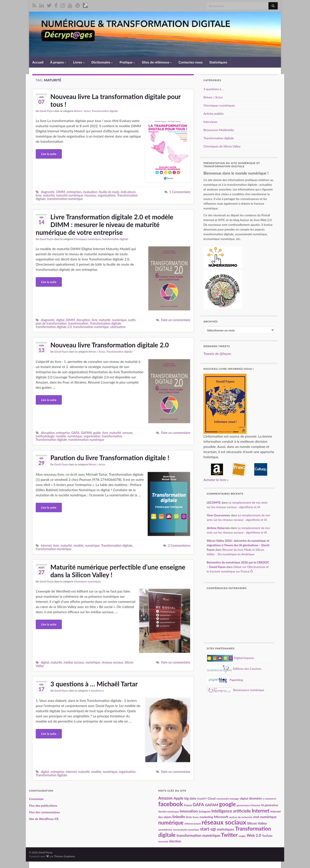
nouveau (90, 195)
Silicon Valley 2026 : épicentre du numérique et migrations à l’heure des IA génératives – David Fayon (238, 545)
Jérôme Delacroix (218, 528)
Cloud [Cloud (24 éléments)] (212, 798)
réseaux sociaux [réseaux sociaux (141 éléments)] (224, 822)
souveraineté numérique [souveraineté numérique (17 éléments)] (186, 830)
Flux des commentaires (44, 812)
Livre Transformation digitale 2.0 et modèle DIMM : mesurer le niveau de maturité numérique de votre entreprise (105, 224)
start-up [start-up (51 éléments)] (208, 829)
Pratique (127, 62)
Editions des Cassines (234, 669)
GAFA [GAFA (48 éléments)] (198, 805)
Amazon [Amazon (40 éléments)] (165, 798)
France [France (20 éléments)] (188, 805)
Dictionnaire (102, 62)
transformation (78, 323)
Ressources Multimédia (219, 130)
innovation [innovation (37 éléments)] (189, 811)
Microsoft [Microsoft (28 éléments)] (221, 817)
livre (39, 195)
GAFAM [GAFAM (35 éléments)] (212, 805)
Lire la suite (49, 154)
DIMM (61, 192)
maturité (49, 195)
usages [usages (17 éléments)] (242, 836)
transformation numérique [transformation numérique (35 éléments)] (198, 835)
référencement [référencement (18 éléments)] (192, 823)
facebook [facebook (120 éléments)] (171, 804)
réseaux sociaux (112, 662)
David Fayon (47, 111)
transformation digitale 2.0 (54, 327)
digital (60, 320)
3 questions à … (214, 89)
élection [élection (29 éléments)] (175, 841)
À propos (58, 62)
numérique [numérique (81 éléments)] (171, 822)
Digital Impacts (230, 658)
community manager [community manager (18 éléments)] (228, 798)
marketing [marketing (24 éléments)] (206, 817)
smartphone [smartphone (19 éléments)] (165, 830)
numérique (119, 320)
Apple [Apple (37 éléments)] (178, 798)
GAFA (75, 433)
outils (132, 320)
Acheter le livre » (216, 480)
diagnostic (48, 192)
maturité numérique (69, 195)
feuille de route (109, 192)
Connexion (36, 799)
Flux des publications (43, 805)
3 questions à (96, 691)
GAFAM (86, 433)
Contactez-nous (191, 62)
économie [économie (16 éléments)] (163, 841)
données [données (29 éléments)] (255, 798)
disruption (83, 320)
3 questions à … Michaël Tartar (94, 684)
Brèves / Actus (82, 111)
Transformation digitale (105, 111)
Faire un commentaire (176, 320)
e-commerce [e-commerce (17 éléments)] (269, 799)
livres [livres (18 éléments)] (196, 817)
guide (97, 433)
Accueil (38, 62)
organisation (92, 436)
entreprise (63, 433)
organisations (107, 195)
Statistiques (218, 62)
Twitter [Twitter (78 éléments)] (229, 835)
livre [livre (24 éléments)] (189, 817)
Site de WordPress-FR (44, 819)
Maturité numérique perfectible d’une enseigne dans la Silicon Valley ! (118, 571)
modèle (61, 436)
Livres (79, 62)
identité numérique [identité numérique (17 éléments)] (169, 812)
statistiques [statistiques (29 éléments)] (226, 829)
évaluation (90, 192)
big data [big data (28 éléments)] (190, 798)
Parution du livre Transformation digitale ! (110, 458)
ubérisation (118, 327)
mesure (127, 433)
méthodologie (45, 436)
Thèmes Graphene (64, 856)
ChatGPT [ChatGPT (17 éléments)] (202, 799)
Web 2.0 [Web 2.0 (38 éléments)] (254, 835)
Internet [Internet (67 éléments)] (260, 811)
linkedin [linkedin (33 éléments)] (179, 817)
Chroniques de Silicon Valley (222, 146)
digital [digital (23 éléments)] (244, 798)
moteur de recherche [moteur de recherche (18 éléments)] (241, 817)
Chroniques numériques (88, 239)
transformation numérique (65, 199)
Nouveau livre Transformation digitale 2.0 (110, 345)
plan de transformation (51, 323)
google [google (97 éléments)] (228, 804)
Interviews (210, 122)
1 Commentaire (180, 192)
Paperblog (225, 680)
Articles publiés (214, 114)
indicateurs (128, 192)
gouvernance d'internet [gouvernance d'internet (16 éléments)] (248, 805)
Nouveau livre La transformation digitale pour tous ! (115, 100)
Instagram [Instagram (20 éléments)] (205, 812)
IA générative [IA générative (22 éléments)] (270, 805)
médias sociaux (74, 662)
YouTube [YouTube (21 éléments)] (267, 836)
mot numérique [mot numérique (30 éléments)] (265, 817)
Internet (46, 545)
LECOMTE (214, 502)
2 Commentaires (179, 545)
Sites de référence (157, 62)
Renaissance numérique (236, 690)
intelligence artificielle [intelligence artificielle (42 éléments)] (231, 811)
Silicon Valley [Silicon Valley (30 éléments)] (257, 823)
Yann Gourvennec (219, 515)
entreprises (74, 192)
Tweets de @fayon (217, 354)
